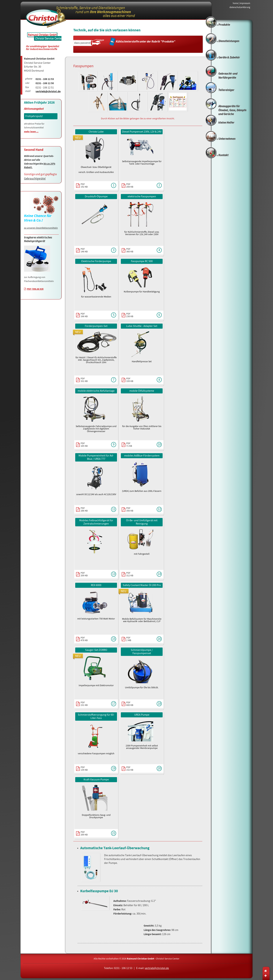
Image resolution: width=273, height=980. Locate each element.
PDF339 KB (130, 380)
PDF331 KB (84, 380)
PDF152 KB (130, 768)
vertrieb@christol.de (48, 92)
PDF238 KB (130, 315)
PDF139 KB (84, 768)
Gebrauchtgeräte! (35, 179)
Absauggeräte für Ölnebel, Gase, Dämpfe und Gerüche (232, 109)
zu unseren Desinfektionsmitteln (41, 228)
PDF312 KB (130, 574)
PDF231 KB (84, 704)
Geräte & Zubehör (229, 58)
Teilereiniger (226, 90)
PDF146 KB (84, 250)
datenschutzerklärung (240, 7)
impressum (245, 3)
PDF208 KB (130, 185)
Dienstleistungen (229, 41)
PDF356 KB (130, 509)
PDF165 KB (84, 444)
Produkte (224, 25)
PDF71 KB (129, 444)
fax (27, 88)
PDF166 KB (84, 315)
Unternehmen (227, 139)
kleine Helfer (226, 123)
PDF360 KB (130, 250)
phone (29, 79)
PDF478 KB (84, 639)
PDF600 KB (130, 704)
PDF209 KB (84, 574)
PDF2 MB (129, 639)
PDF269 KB (84, 833)
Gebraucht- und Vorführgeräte (228, 76)
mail (28, 91)
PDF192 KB (84, 185)
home (235, 3)
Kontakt (223, 155)
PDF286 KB (84, 509)
